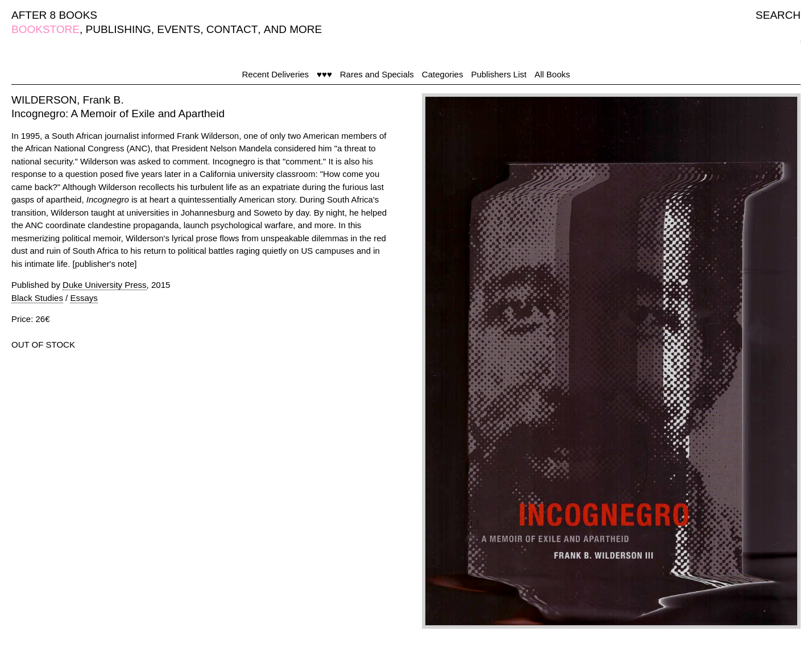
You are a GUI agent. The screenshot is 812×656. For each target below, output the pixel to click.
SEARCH (778, 15)
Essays (84, 298)
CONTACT (232, 29)
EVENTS (179, 29)
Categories (443, 74)
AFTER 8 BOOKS (54, 15)
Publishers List (499, 74)
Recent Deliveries (276, 74)
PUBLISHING (119, 29)
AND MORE (293, 29)
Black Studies (37, 298)
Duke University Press (105, 285)
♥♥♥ (324, 74)
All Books (552, 74)
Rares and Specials (377, 74)
